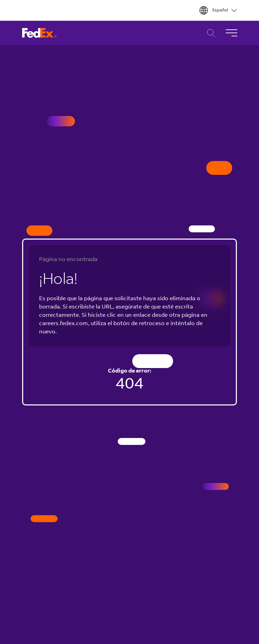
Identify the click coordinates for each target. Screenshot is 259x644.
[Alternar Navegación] (231, 33)
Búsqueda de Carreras (209, 33)
